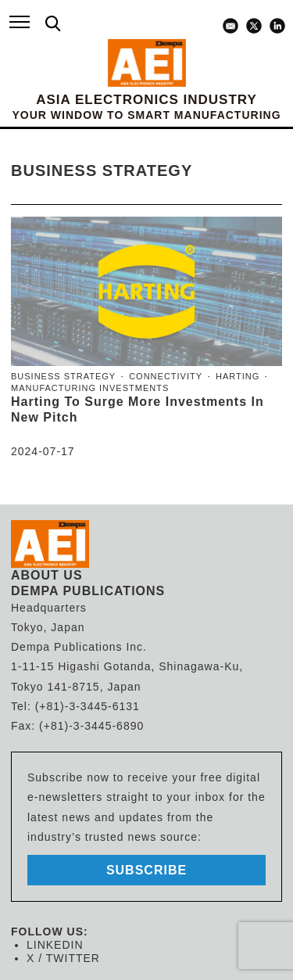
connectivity (166, 376)
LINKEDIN (55, 945)
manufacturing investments (90, 388)
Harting (238, 376)
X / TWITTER (63, 958)
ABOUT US (47, 575)
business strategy (63, 376)
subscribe (146, 870)
